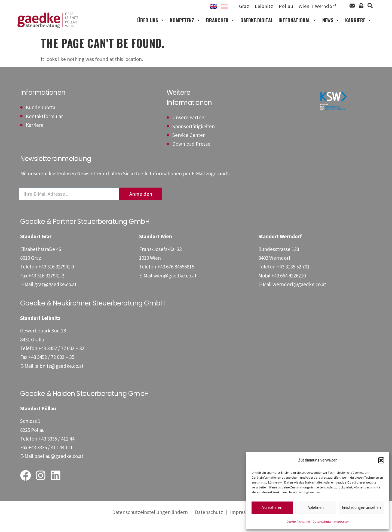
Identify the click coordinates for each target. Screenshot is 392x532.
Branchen (220, 25)
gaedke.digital (257, 25)
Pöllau (281, 6)
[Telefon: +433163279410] (56, 275)
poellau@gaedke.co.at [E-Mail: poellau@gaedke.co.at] (59, 465)
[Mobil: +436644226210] (289, 284)
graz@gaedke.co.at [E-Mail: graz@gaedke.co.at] (55, 293)
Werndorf (325, 6)
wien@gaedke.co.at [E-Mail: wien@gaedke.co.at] (175, 284)
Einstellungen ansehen (361, 507)
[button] (381, 460)
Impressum (341, 522)
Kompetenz (185, 25)
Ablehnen (316, 507)
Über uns (151, 25)
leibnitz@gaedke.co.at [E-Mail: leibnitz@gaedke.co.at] (59, 374)
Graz (237, 6)
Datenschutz (322, 522)
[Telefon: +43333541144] (56, 447)
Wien (301, 6)
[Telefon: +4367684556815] (176, 275)
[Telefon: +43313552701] (293, 275)
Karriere (359, 25)
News (331, 25)
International (298, 25)
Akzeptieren (272, 507)
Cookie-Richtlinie (298, 522)
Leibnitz (258, 6)
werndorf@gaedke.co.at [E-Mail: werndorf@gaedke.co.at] (299, 293)
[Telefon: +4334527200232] (61, 357)
